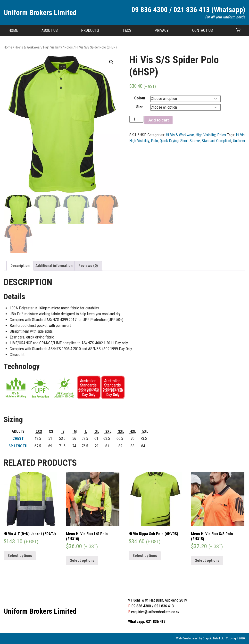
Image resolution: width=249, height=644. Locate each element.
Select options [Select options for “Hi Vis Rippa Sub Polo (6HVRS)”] (145, 556)
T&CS (127, 30)
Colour (140, 98)
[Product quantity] (136, 119)
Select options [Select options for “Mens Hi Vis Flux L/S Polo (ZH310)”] (82, 561)
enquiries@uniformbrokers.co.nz (155, 612)
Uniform (239, 141)
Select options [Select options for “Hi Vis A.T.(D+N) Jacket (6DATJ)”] (20, 556)
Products (90, 30)
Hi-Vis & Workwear (28, 47)
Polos (69, 47)
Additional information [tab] (54, 266)
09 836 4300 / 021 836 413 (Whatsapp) (188, 10)
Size (140, 107)
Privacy (162, 30)
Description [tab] (20, 266)
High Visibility (53, 47)
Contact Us (203, 30)
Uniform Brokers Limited (40, 12)
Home (13, 30)
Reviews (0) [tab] (88, 266)
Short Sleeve (190, 141)
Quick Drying (169, 141)
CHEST (18, 439)
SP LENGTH (18, 446)
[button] (111, 62)
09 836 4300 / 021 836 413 (153, 606)
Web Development (187, 639)
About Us (50, 30)
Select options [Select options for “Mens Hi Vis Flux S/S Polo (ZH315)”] (207, 561)
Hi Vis (240, 135)
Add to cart (158, 120)
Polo (154, 141)
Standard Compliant (216, 141)
